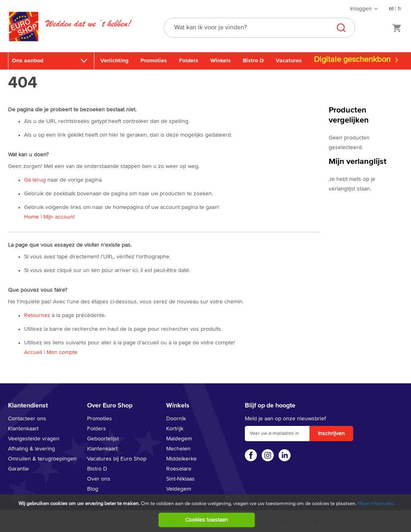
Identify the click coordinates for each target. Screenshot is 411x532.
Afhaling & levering (32, 449)
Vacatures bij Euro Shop (117, 459)
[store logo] (24, 35)
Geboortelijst (103, 439)
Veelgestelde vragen (34, 439)
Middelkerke (181, 459)
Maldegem (179, 439)
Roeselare (179, 469)
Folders (189, 61)
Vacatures (289, 61)
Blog (93, 489)
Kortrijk (175, 429)
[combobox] (259, 28)
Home (32, 217)
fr (400, 9)
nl (391, 9)
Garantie (18, 469)
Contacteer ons (27, 419)
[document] (207, 513)
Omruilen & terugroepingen (42, 459)
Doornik (176, 419)
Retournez (37, 315)
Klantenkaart (23, 429)
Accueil (33, 352)
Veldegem (179, 489)
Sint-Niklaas (180, 479)
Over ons (99, 479)
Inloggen (361, 9)
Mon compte (62, 352)
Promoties (154, 61)
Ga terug (35, 180)
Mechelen (178, 449)
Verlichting (114, 61)
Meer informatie (375, 504)
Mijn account (59, 217)
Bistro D (253, 61)
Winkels (221, 61)
